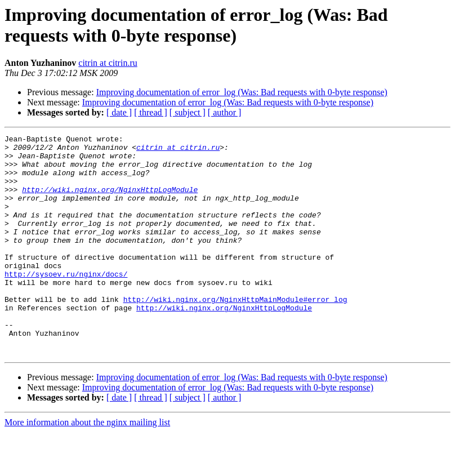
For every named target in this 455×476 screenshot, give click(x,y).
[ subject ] (188, 112)
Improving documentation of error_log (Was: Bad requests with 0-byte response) (242, 92)
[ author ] (225, 112)
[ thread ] (151, 112)
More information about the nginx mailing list (87, 466)
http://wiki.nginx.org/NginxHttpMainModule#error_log (235, 333)
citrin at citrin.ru (108, 63)
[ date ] (119, 112)
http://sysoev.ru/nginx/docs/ (66, 302)
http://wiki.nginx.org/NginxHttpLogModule (110, 201)
